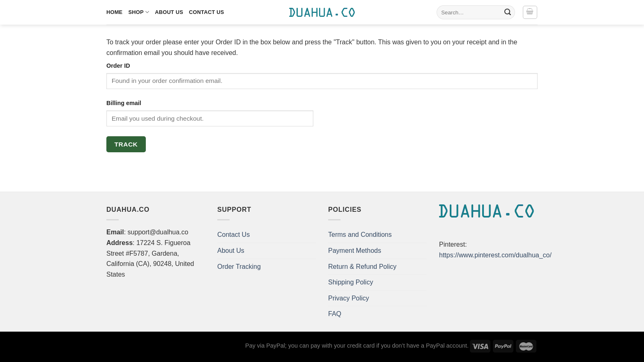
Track (126, 144)
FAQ (335, 314)
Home (114, 12)
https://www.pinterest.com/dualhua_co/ (495, 255)
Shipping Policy (351, 282)
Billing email (124, 103)
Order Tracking (239, 267)
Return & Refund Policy (362, 267)
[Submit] (508, 12)
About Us (169, 12)
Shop (139, 12)
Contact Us (207, 12)
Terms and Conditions (360, 235)
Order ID (118, 66)
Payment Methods (355, 251)
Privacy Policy (349, 298)
